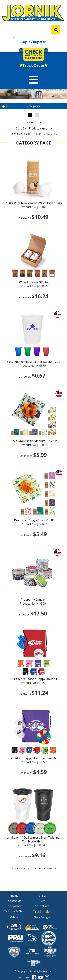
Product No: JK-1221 (34, 683)
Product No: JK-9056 (34, 445)
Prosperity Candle (33, 600)
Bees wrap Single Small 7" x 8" (34, 520)
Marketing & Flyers (15, 911)
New (42, 901)
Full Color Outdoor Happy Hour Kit (34, 679)
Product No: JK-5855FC (33, 845)
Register (39, 42)
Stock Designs (42, 917)
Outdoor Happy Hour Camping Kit (34, 758)
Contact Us (15, 901)
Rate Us (42, 896)
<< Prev (40, 134)
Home (15, 896)
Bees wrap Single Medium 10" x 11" (34, 441)
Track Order (33, 65)
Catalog (15, 917)
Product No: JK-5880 (34, 286)
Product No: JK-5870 (33, 366)
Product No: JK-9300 (33, 604)
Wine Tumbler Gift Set (34, 282)
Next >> (52, 134)
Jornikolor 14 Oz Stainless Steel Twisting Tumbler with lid (33, 839)
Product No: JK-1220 (34, 762)
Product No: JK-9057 (34, 524)
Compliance (15, 906)
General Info (42, 906)
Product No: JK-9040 (34, 207)
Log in (26, 42)
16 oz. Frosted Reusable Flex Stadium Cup (33, 362)
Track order (42, 912)
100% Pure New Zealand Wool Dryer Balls (34, 203)
